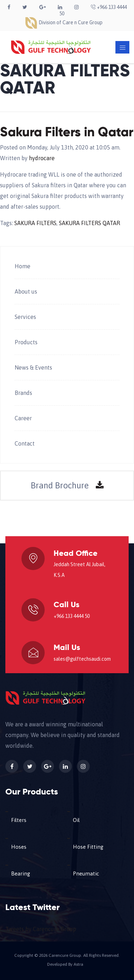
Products (26, 342)
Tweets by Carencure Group (41, 929)
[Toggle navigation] (122, 47)
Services (25, 317)
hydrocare (42, 158)
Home (23, 266)
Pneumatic (86, 874)
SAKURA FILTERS (35, 223)
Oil (76, 820)
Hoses (19, 847)
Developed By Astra (65, 964)
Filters (19, 820)
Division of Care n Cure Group (64, 22)
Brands (23, 393)
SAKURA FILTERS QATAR (90, 223)
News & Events (33, 367)
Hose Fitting (88, 847)
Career (23, 418)
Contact (25, 443)
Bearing (21, 874)
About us (26, 291)
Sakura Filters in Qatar (67, 133)
